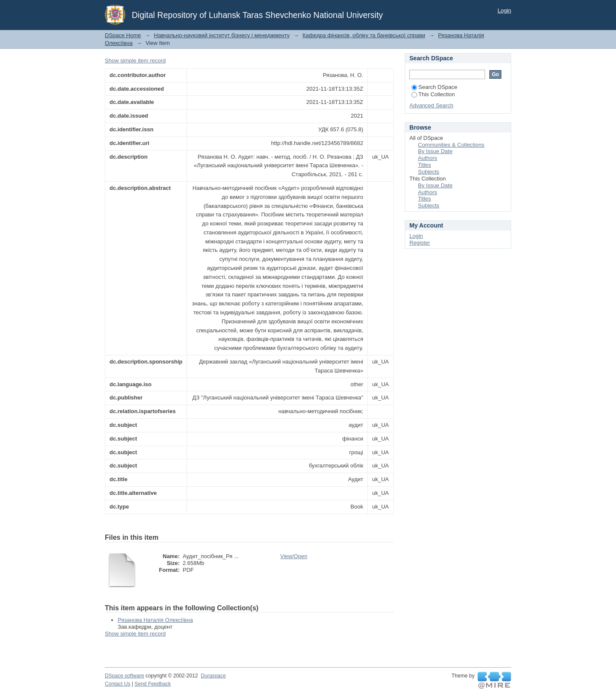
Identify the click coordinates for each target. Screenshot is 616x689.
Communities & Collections (451, 145)
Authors (428, 158)
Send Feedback (153, 684)
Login (504, 10)
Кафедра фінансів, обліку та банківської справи (364, 35)
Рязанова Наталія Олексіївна (155, 620)
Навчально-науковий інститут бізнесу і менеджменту (222, 35)
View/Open (294, 556)
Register (420, 243)
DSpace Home (123, 35)
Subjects (429, 172)
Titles (425, 165)
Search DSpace (434, 87)
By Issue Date (435, 151)
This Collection (433, 94)
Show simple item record (135, 61)
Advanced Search (431, 105)
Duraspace (213, 676)
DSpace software (124, 676)
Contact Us (118, 684)
